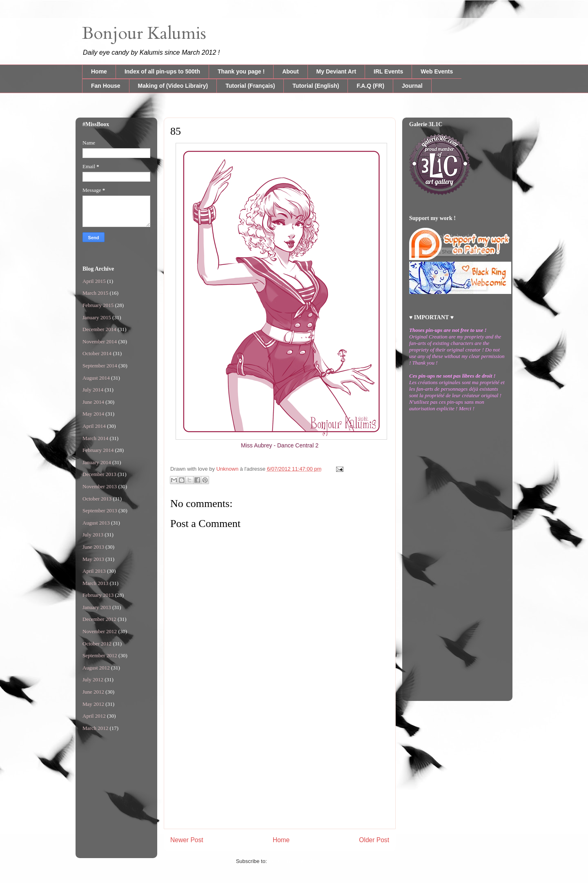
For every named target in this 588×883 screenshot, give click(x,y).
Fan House (106, 86)
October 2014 (97, 353)
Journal (412, 86)
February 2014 (98, 450)
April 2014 (94, 426)
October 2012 (97, 644)
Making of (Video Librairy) (173, 86)
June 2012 (93, 692)
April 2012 (94, 716)
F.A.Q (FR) (370, 86)
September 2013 (100, 510)
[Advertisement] (280, 772)
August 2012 (96, 668)
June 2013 (93, 547)
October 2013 (97, 499)
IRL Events (388, 71)
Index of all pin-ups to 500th (162, 71)
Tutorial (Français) (250, 86)
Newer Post (187, 840)
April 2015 (94, 281)
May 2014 (93, 414)
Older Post (374, 840)
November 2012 (100, 631)
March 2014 (95, 438)
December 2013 (99, 474)
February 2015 (98, 305)
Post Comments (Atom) (296, 861)
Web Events (437, 71)
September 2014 (100, 366)
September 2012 (100, 655)
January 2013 (97, 607)
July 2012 (93, 679)
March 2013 (95, 583)
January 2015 (97, 317)
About (290, 71)
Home (99, 71)
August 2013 (96, 523)
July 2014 (93, 390)
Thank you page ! (241, 71)
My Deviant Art (336, 71)
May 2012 (93, 704)
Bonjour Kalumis (144, 33)
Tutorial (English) (316, 86)
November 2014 (100, 341)
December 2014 (99, 329)
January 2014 (97, 462)
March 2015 (95, 293)
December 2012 (99, 619)
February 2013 (98, 595)
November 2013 (100, 486)
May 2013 (93, 559)
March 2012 (95, 728)
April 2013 (94, 571)
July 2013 (93, 535)
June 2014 (93, 402)
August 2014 (96, 378)
